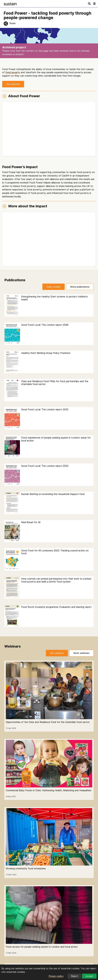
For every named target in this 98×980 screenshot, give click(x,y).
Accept (89, 976)
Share (12, 23)
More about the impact (25, 206)
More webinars (81, 653)
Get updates (13, 84)
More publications (80, 287)
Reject (74, 976)
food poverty (13, 72)
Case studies (54, 287)
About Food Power (21, 96)
